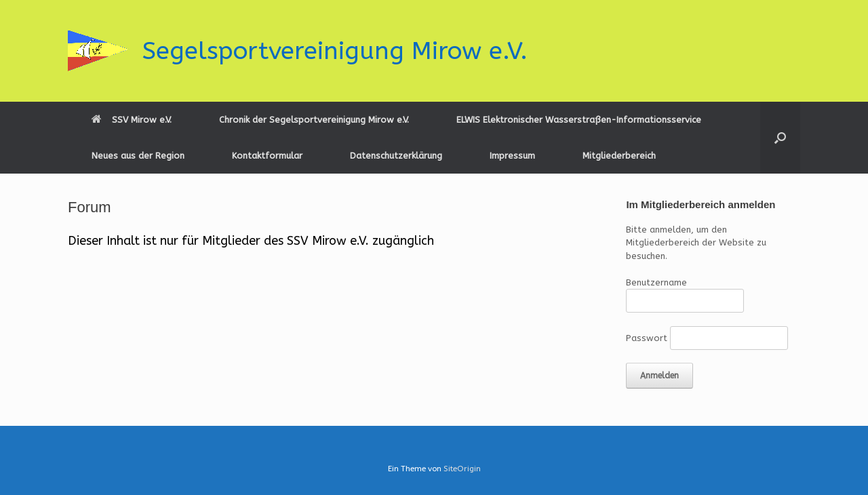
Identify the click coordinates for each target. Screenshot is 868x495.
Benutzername (656, 282)
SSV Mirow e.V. (132, 120)
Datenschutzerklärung (396, 156)
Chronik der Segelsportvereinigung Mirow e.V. (314, 120)
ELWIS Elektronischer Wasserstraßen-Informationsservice (579, 120)
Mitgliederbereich (619, 156)
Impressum (512, 156)
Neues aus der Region (138, 156)
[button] (780, 138)
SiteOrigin (462, 469)
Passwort (647, 338)
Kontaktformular (267, 156)
